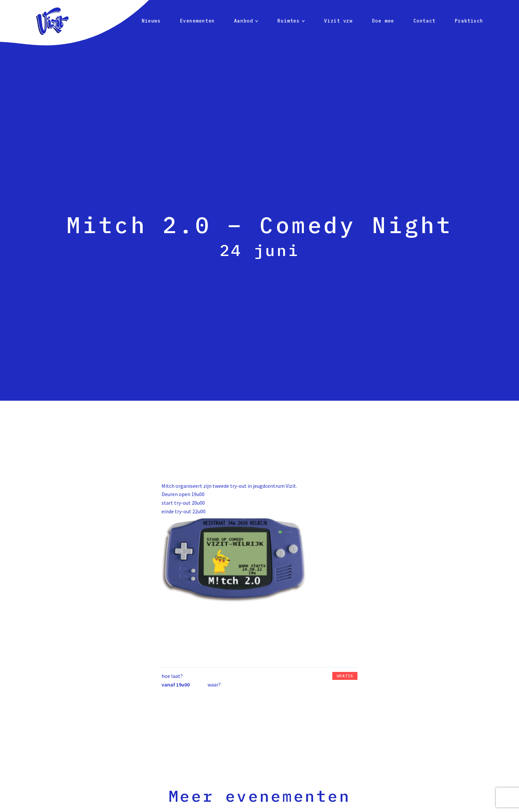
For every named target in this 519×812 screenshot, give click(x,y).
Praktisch (469, 21)
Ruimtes (288, 21)
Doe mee (383, 21)
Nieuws (151, 21)
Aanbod (243, 21)
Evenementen (197, 21)
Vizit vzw (338, 21)
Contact (425, 21)
